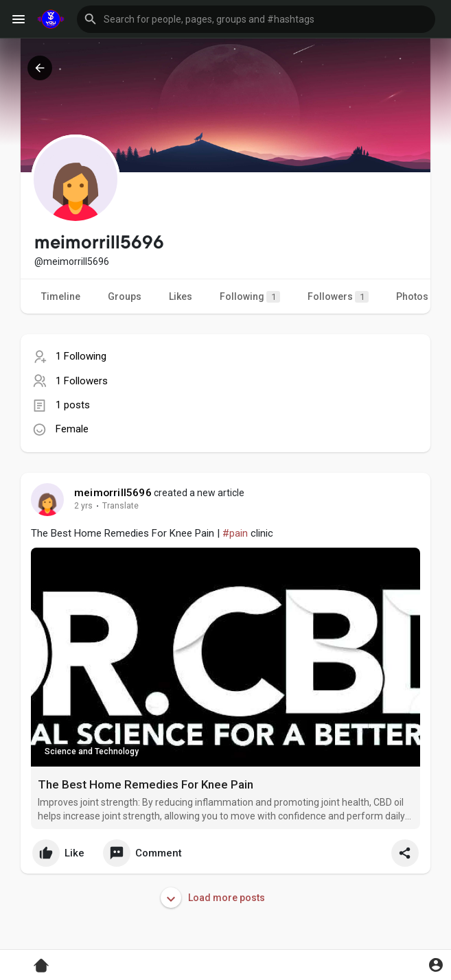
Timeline (61, 296)
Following (250, 297)
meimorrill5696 (113, 493)
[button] (256, 19)
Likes (181, 296)
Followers (338, 297)
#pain (235, 533)
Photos (412, 296)
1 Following (81, 356)
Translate (120, 506)
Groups (125, 296)
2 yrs (83, 506)
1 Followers (82, 381)
